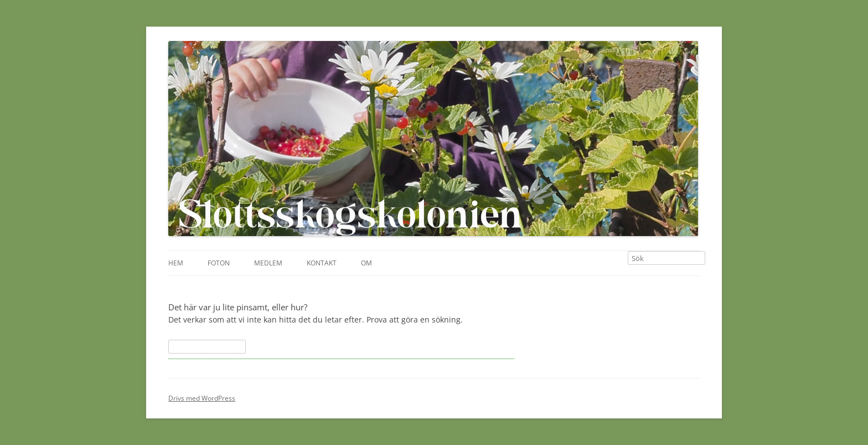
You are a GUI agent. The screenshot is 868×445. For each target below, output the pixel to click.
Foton (219, 263)
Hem (176, 263)
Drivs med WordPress (202, 398)
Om (366, 263)
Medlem (268, 263)
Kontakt (322, 263)
